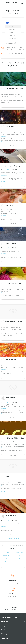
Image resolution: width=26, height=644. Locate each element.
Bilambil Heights (7, 555)
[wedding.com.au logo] (9, 618)
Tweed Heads (19, 561)
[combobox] (13, 23)
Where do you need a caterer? (12, 20)
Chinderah (7, 553)
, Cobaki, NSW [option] (10, 27)
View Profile (13, 106)
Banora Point (19, 553)
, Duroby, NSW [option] (10, 30)
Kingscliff (19, 558)
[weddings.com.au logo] (10, 3)
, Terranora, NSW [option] (11, 39)
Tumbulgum (19, 555)
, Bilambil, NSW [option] (11, 36)
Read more (4, 98)
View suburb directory (13, 566)
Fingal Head (7, 561)
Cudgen (7, 558)
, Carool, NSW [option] (10, 33)
